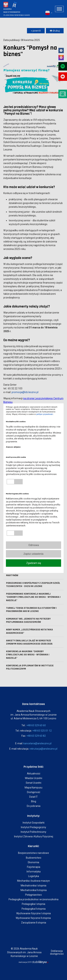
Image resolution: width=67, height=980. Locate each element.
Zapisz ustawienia (33, 554)
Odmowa (34, 545)
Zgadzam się (34, 563)
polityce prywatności (45, 414)
